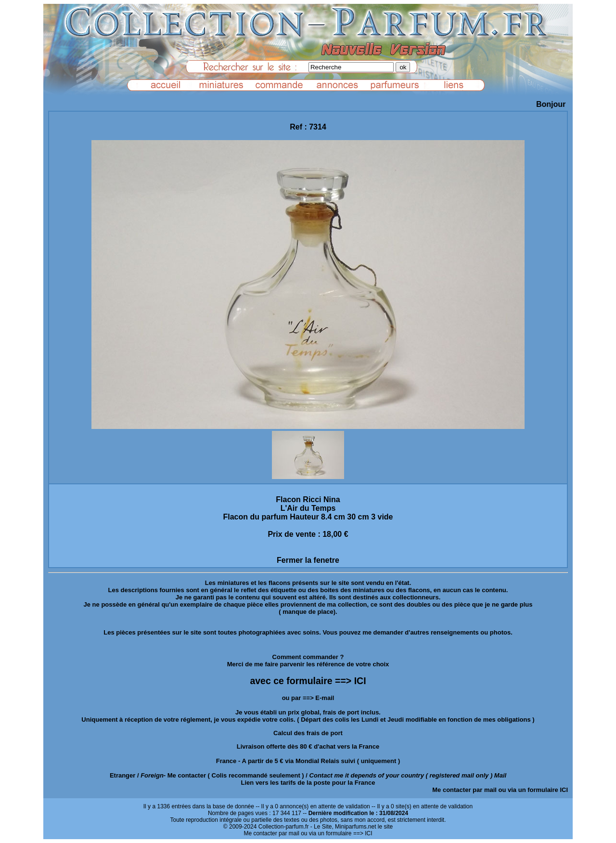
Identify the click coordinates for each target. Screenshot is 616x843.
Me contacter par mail (464, 790)
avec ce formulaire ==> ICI (308, 681)
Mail (500, 775)
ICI (564, 790)
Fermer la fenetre (308, 560)
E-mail (325, 698)
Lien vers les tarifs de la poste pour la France (308, 783)
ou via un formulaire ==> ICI (336, 833)
